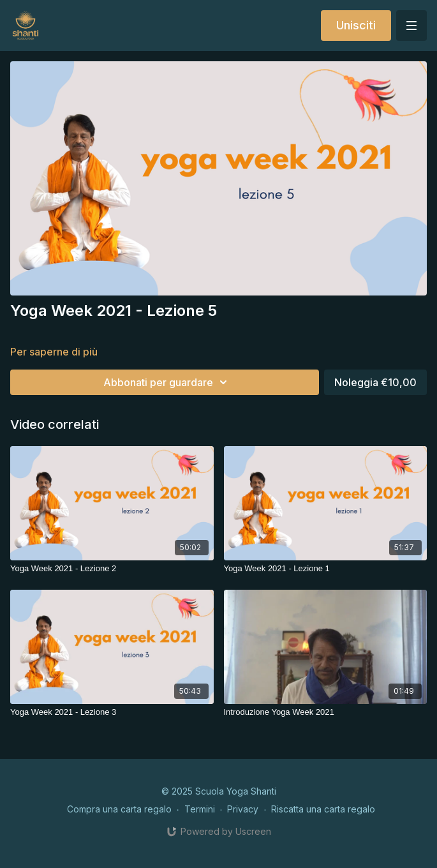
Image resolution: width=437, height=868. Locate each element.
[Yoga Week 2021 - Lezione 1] (326, 569)
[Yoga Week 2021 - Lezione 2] (112, 569)
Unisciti (356, 25)
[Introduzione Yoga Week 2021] (326, 712)
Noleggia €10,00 (375, 382)
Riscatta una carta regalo (323, 809)
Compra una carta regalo (119, 809)
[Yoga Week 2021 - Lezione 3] (112, 712)
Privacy (243, 809)
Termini (200, 809)
